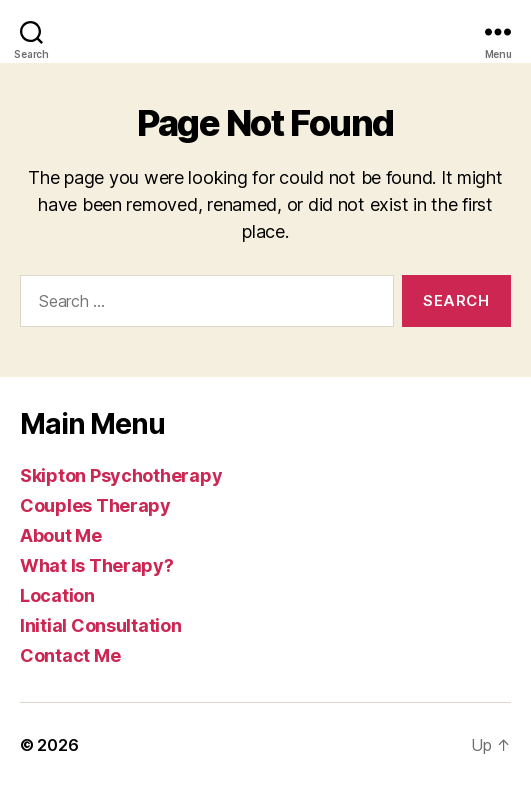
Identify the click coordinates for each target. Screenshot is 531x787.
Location (57, 595)
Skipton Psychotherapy (121, 475)
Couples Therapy (95, 505)
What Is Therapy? (97, 565)
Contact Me (70, 655)
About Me (61, 535)
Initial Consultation (101, 625)
